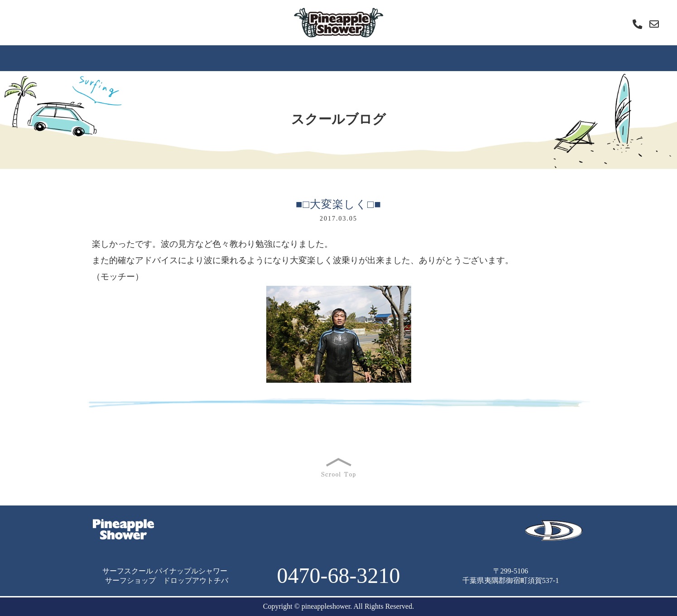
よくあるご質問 (345, 58)
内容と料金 (283, 58)
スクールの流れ (221, 58)
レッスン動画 (484, 58)
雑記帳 (539, 58)
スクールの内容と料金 (432, 526)
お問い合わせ (432, 537)
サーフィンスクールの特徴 (252, 526)
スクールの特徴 (153, 58)
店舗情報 (583, 58)
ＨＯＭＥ (95, 58)
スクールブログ (413, 58)
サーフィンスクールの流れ (346, 526)
